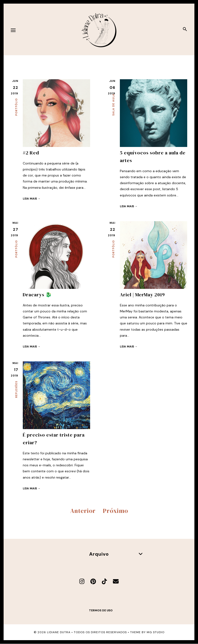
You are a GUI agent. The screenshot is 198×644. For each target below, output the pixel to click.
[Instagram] (82, 581)
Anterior (83, 511)
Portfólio (16, 107)
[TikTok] (104, 581)
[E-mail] (116, 581)
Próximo (115, 511)
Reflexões (16, 389)
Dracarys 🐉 (37, 295)
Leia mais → (32, 199)
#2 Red (31, 153)
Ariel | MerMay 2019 (142, 295)
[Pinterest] (93, 581)
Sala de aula (113, 105)
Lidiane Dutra (59, 632)
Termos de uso (101, 610)
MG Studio (156, 632)
